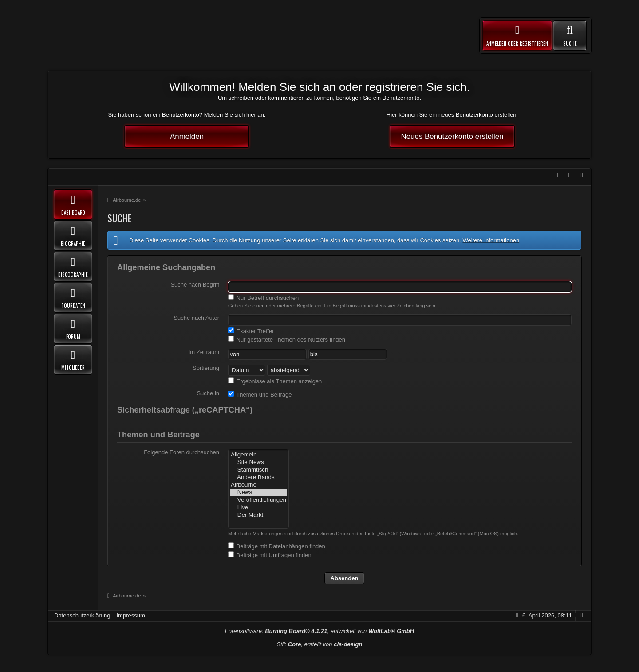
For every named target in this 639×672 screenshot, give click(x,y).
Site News (258, 462)
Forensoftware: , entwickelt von (319, 631)
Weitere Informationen (491, 240)
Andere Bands (258, 477)
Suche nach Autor (196, 318)
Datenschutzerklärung (82, 615)
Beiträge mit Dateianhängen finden (277, 546)
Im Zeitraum (204, 352)
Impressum (130, 615)
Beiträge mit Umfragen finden (270, 555)
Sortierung (206, 368)
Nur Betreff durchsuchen (263, 298)
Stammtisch (258, 470)
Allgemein (258, 455)
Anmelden (187, 136)
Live (258, 508)
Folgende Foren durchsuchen (181, 452)
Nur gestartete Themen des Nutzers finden (287, 339)
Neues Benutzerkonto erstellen (452, 136)
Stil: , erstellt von (320, 644)
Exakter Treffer (251, 331)
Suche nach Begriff (195, 285)
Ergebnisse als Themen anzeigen (275, 381)
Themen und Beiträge (260, 394)
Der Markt (258, 515)
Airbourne (258, 485)
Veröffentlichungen (258, 500)
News (258, 493)
